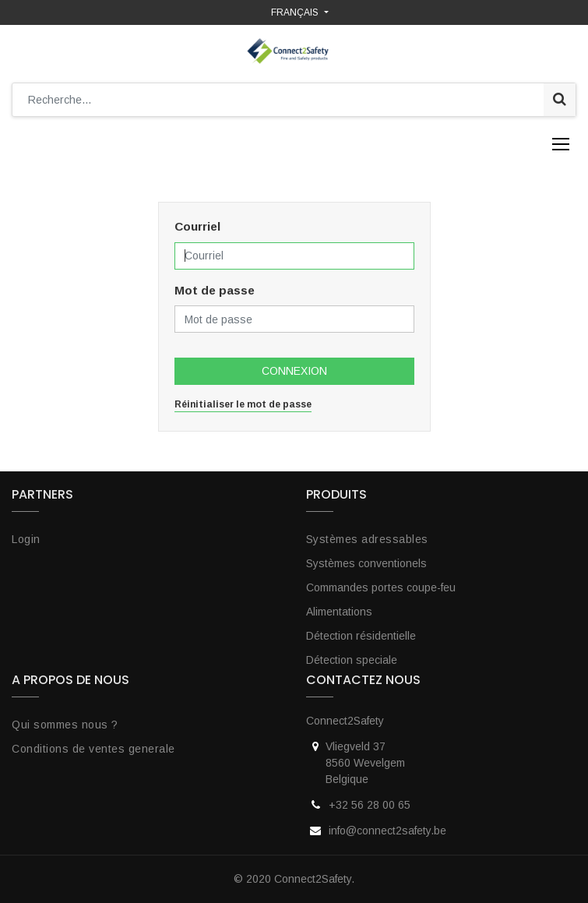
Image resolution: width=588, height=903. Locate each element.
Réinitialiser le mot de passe (243, 404)
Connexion (294, 371)
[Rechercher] (560, 100)
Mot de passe (215, 290)
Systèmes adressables (367, 539)
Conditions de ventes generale (93, 749)
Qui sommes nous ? (65, 725)
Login (26, 539)
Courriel (197, 226)
